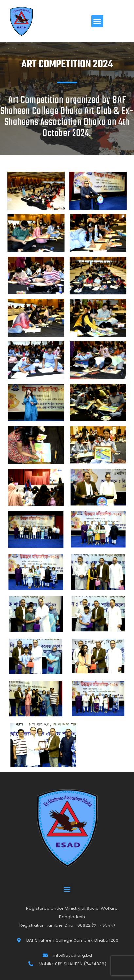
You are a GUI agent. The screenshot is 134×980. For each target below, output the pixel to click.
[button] (97, 21)
